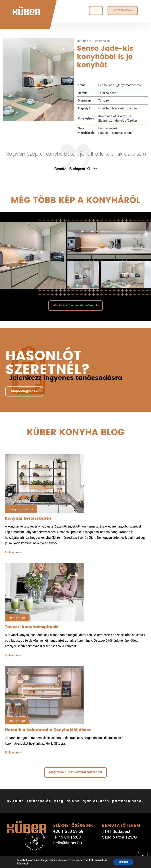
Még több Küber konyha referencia (76, 306)
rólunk (73, 802)
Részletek (22, 864)
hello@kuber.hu (68, 843)
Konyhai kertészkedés (28, 519)
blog (59, 802)
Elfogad (123, 862)
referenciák (39, 802)
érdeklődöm (123, 10)
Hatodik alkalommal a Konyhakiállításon (48, 730)
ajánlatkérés (96, 802)
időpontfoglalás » (25, 392)
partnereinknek (128, 802)
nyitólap (16, 802)
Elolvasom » (13, 552)
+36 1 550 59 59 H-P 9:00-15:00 (68, 835)
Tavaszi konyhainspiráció (32, 628)
